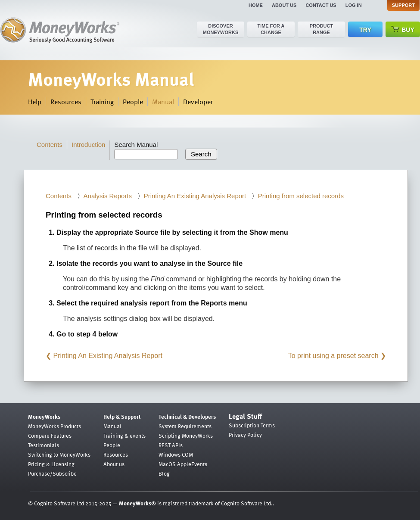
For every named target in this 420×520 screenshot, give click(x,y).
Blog (164, 473)
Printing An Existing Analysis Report (195, 196)
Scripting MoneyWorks (186, 436)
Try (365, 30)
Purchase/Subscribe (52, 473)
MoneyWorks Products (54, 426)
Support (403, 5)
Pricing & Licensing (51, 464)
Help (35, 102)
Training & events (124, 436)
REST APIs (171, 445)
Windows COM (176, 455)
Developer (198, 102)
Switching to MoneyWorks (59, 455)
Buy (403, 30)
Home (256, 5)
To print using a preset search (333, 356)
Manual (163, 102)
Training (102, 102)
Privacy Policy (245, 435)
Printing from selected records (301, 196)
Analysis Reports (108, 196)
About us (284, 5)
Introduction (88, 145)
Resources (66, 102)
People (133, 102)
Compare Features (50, 436)
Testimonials (44, 445)
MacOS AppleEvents (183, 464)
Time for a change (271, 29)
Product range (321, 29)
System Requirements (185, 426)
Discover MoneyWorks (221, 29)
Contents (50, 145)
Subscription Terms (252, 425)
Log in (354, 5)
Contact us (321, 5)
